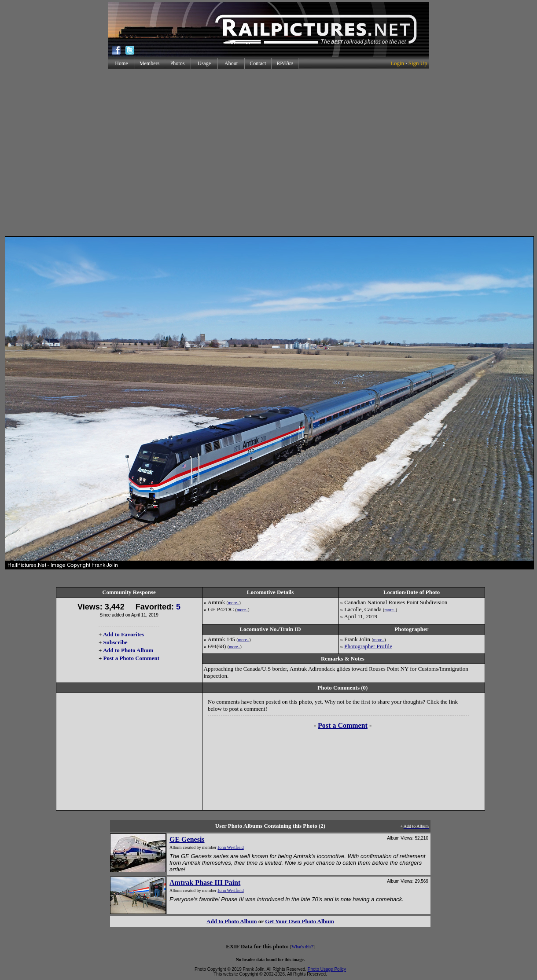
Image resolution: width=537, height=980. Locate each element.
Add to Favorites (123, 634)
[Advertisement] (267, 152)
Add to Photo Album (128, 650)
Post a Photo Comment (131, 658)
